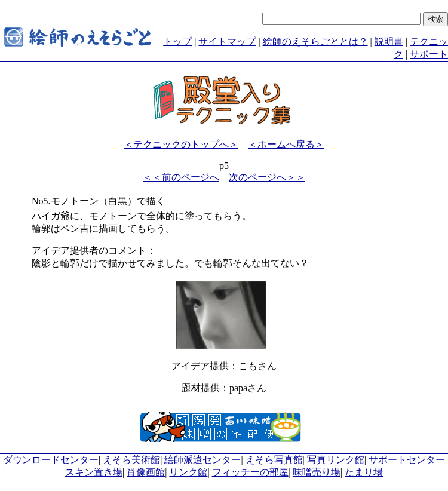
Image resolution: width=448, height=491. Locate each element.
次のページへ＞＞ (267, 177)
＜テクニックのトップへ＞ (181, 144)
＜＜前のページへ (181, 177)
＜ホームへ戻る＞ (286, 144)
